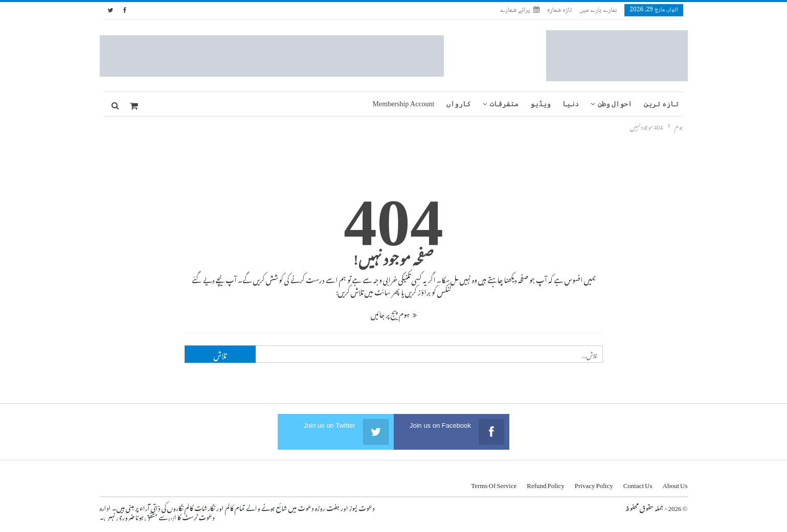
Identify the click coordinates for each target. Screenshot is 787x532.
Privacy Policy (594, 484)
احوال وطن (615, 104)
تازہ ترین (661, 104)
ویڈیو (541, 104)
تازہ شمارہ (559, 10)
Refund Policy (546, 484)
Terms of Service (494, 484)
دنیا (571, 104)
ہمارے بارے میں (598, 10)
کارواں (459, 104)
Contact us (638, 484)
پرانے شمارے (520, 10)
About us (675, 484)
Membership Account (404, 104)
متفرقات (504, 104)
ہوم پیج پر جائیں (394, 313)
